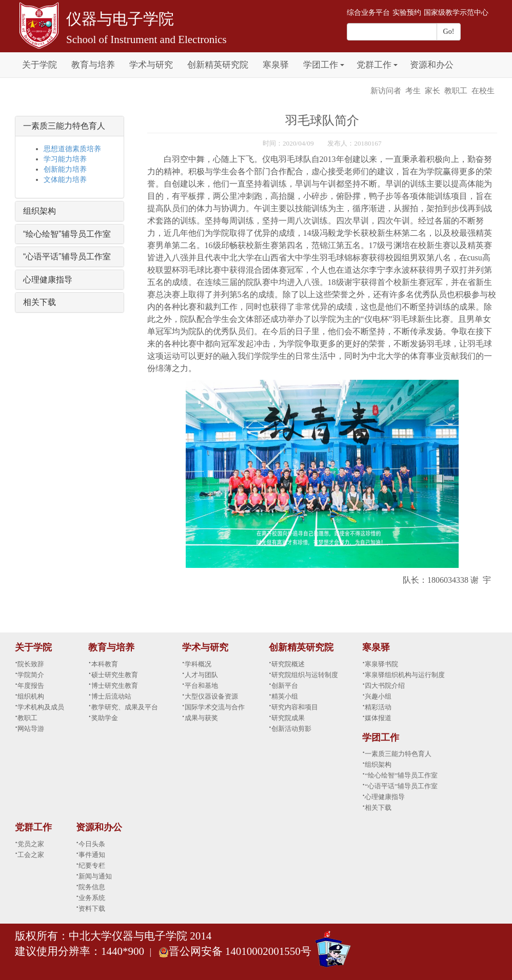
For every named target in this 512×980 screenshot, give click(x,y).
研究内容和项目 (295, 707)
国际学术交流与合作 (215, 707)
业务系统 (92, 898)
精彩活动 (378, 707)
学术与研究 (151, 65)
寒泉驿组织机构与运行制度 (405, 675)
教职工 (456, 91)
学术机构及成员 (41, 707)
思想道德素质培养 (72, 149)
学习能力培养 (65, 159)
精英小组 (285, 696)
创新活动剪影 (291, 729)
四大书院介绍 (385, 686)
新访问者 (386, 91)
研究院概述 (288, 664)
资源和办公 (432, 65)
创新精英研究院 (218, 65)
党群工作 (374, 65)
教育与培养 (93, 65)
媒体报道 (378, 718)
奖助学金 (105, 718)
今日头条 (92, 844)
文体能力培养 (65, 180)
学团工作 (321, 65)
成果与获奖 (201, 718)
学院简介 (31, 675)
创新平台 (285, 686)
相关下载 (40, 302)
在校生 (483, 91)
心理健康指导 (48, 280)
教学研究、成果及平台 (125, 707)
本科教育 (105, 664)
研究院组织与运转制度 (305, 675)
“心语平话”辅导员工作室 (67, 257)
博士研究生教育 (115, 686)
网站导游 (31, 729)
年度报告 (31, 686)
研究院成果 (288, 718)
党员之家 (31, 844)
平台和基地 (201, 686)
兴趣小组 (378, 696)
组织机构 (31, 696)
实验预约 (407, 13)
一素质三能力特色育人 (64, 126)
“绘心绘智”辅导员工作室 (67, 234)
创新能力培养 (65, 169)
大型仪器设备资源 (211, 696)
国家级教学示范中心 (456, 13)
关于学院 (40, 65)
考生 (413, 91)
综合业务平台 (368, 13)
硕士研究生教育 (115, 675)
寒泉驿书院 (381, 664)
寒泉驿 (276, 65)
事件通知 (92, 855)
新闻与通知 (95, 876)
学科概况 (198, 664)
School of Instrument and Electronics (146, 39)
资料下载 (92, 908)
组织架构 (40, 211)
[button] (342, 59)
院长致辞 (31, 664)
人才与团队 (201, 675)
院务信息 (92, 887)
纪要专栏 (92, 865)
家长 (432, 91)
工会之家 (31, 855)
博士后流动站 (111, 696)
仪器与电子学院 (120, 19)
